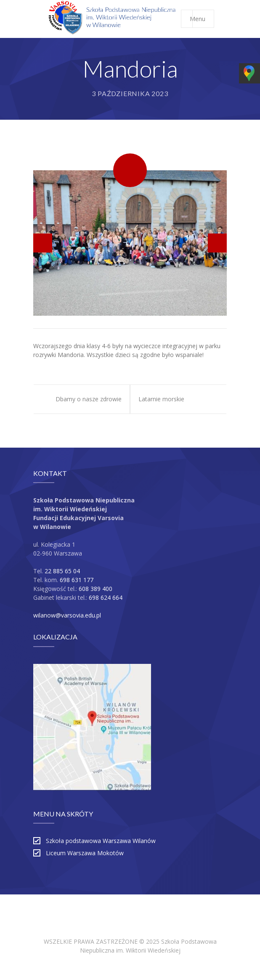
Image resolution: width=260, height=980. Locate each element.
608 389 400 (96, 589)
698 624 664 (106, 597)
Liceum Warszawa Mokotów (85, 853)
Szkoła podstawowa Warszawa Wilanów (101, 841)
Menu (202, 19)
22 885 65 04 (62, 571)
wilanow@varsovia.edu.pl (67, 615)
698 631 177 (77, 580)
